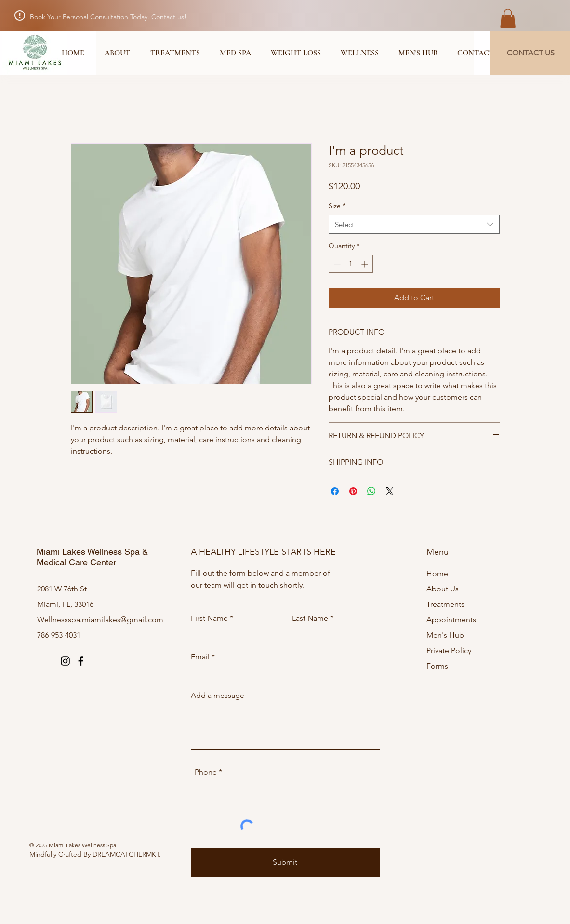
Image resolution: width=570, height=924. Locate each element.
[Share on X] (390, 491)
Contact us (168, 17)
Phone (206, 772)
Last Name (310, 618)
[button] (508, 19)
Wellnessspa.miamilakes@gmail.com (100, 620)
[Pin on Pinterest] (353, 491)
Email (200, 657)
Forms (437, 666)
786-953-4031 (59, 635)
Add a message (218, 696)
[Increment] (365, 264)
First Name (209, 618)
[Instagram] (65, 661)
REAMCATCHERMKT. (129, 854)
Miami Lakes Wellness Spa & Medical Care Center (92, 557)
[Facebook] (81, 661)
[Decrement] (336, 264)
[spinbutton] (351, 264)
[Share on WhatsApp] (371, 491)
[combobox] (414, 224)
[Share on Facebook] (335, 491)
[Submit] (285, 862)
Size (337, 206)
